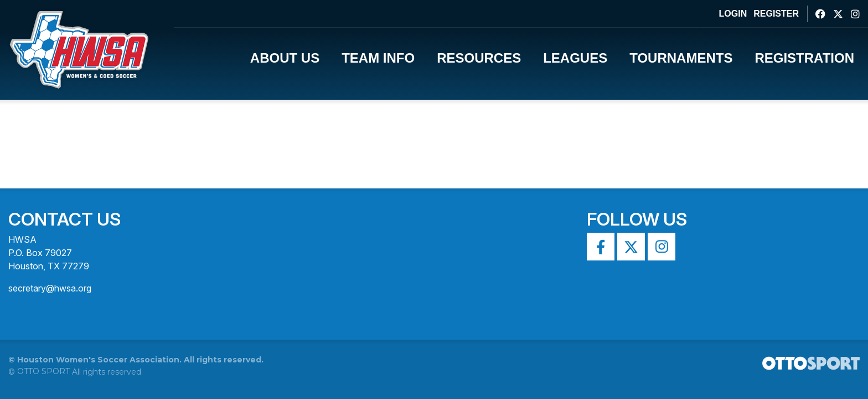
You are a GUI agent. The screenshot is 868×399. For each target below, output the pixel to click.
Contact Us (64, 219)
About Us (285, 58)
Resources (479, 58)
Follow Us (637, 219)
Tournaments (681, 58)
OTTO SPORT (43, 371)
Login (733, 14)
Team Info (378, 58)
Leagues (575, 58)
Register (776, 14)
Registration (804, 58)
